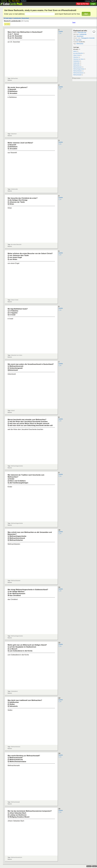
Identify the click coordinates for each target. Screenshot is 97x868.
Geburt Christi (77, 55)
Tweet (74, 22)
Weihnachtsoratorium (78, 73)
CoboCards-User (82, 32)
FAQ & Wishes (16, 1)
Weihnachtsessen (78, 67)
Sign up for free (83, 4)
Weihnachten (80, 44)
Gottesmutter (76, 63)
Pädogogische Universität (88, 38)
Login (93, 4)
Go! (86, 14)
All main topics (8, 18)
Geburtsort (76, 57)
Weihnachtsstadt (77, 75)
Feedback (24, 1)
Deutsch (89, 866)
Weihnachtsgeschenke (79, 69)
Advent (75, 51)
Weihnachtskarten (78, 71)
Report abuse (77, 78)
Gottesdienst (76, 61)
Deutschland (25, 18)
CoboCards (4, 1)
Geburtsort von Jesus (78, 59)
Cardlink (61, 32)
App (9, 1)
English (93, 1)
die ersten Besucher (78, 53)
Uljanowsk (79, 40)
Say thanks (7, 24)
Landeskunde (17, 18)
